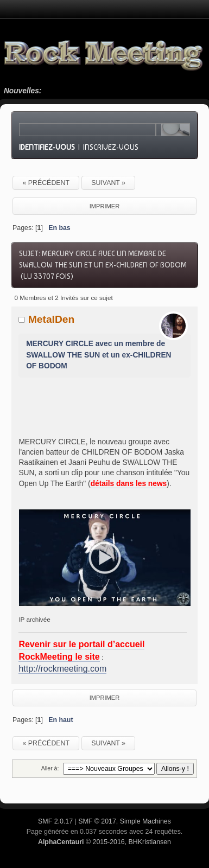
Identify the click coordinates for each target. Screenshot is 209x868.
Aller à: (50, 768)
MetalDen (52, 319)
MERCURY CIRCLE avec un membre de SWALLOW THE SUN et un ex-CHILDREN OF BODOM (99, 355)
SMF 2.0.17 (55, 821)
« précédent (46, 183)
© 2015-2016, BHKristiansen (104, 842)
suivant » (108, 183)
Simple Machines (145, 821)
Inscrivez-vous (111, 147)
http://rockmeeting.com (62, 669)
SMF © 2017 (97, 821)
